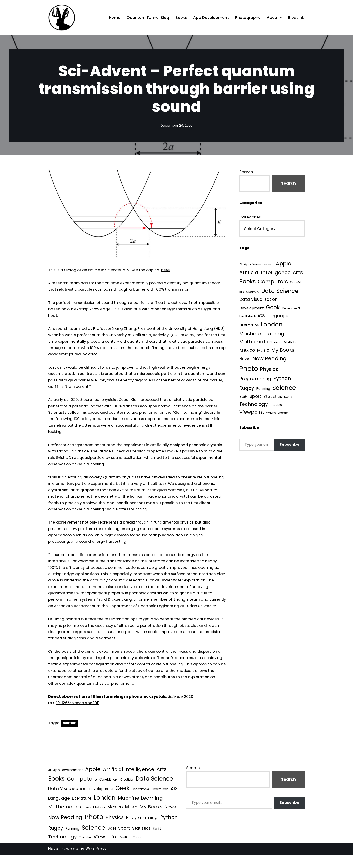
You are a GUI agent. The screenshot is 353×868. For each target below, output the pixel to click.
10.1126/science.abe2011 (79, 716)
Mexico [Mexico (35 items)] (247, 351)
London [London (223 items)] (272, 325)
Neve (53, 862)
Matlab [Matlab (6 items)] (290, 343)
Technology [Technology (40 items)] (254, 405)
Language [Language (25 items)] (278, 316)
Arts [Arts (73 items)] (298, 273)
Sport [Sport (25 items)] (256, 398)
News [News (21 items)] (245, 360)
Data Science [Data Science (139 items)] (280, 292)
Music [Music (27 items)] (263, 351)
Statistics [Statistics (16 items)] (273, 398)
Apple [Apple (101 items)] (284, 264)
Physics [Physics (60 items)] (269, 370)
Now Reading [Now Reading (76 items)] (270, 360)
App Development (210, 18)
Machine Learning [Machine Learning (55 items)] (262, 335)
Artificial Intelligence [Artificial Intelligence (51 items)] (265, 273)
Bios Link (296, 18)
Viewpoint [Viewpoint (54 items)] (252, 413)
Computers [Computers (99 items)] (273, 282)
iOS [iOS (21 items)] (262, 316)
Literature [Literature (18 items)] (249, 326)
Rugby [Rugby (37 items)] (247, 389)
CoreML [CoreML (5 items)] (296, 283)
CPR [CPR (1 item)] (242, 293)
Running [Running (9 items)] (263, 390)
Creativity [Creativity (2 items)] (253, 293)
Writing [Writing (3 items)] (271, 414)
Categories (250, 218)
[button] (281, 18)
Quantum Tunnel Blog (146, 18)
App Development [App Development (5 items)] (259, 265)
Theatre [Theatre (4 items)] (276, 406)
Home (113, 18)
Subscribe (290, 446)
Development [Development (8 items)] (252, 309)
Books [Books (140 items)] (248, 282)
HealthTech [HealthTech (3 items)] (248, 317)
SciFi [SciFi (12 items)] (243, 398)
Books (180, 18)
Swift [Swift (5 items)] (289, 398)
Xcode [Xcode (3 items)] (284, 414)
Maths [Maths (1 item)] (278, 344)
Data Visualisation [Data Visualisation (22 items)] (258, 300)
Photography (247, 18)
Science (70, 736)
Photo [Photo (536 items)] (249, 370)
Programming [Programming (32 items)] (255, 380)
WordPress (96, 862)
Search (246, 172)
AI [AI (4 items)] (241, 265)
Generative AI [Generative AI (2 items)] (291, 309)
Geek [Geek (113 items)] (273, 308)
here (171, 270)
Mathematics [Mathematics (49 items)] (256, 343)
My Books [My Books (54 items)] (283, 351)
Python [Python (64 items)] (282, 380)
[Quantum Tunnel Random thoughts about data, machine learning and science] (62, 18)
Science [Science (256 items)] (285, 389)
